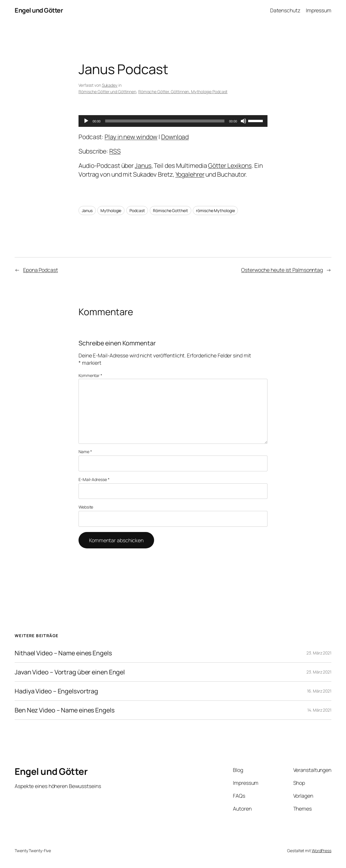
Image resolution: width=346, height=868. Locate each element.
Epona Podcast (41, 270)
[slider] (165, 121)
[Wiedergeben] (86, 121)
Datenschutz (285, 10)
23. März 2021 (319, 653)
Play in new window (131, 137)
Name (85, 452)
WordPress (322, 851)
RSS (115, 151)
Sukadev (110, 85)
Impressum (319, 10)
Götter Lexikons (230, 165)
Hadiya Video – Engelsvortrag (56, 691)
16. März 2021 (319, 691)
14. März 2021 (319, 710)
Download (175, 137)
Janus (143, 165)
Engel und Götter (39, 10)
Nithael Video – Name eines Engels (63, 653)
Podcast (137, 210)
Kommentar (90, 375)
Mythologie (111, 210)
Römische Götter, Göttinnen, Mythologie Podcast (183, 92)
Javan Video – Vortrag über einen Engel (70, 672)
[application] (173, 121)
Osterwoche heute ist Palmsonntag (282, 270)
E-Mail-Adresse (94, 479)
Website (86, 507)
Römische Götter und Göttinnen (107, 92)
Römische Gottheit (170, 210)
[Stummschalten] (243, 121)
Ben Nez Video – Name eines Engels (65, 710)
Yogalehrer (190, 174)
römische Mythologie (215, 210)
